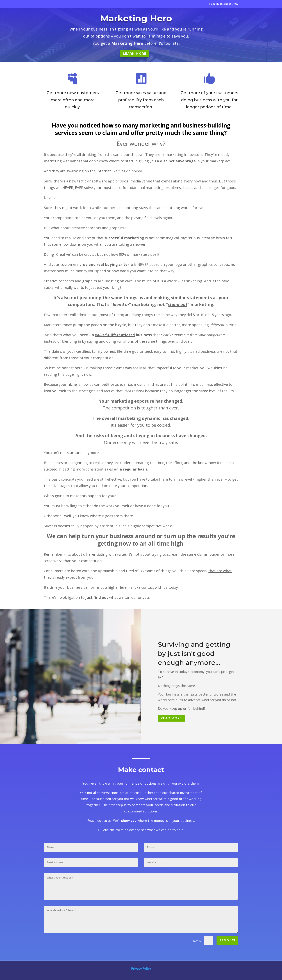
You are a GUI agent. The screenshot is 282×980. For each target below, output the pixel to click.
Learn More (135, 54)
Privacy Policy (141, 969)
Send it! (227, 941)
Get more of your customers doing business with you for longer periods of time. (209, 101)
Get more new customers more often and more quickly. (73, 100)
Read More (171, 718)
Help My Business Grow (224, 4)
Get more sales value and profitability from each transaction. (141, 100)
